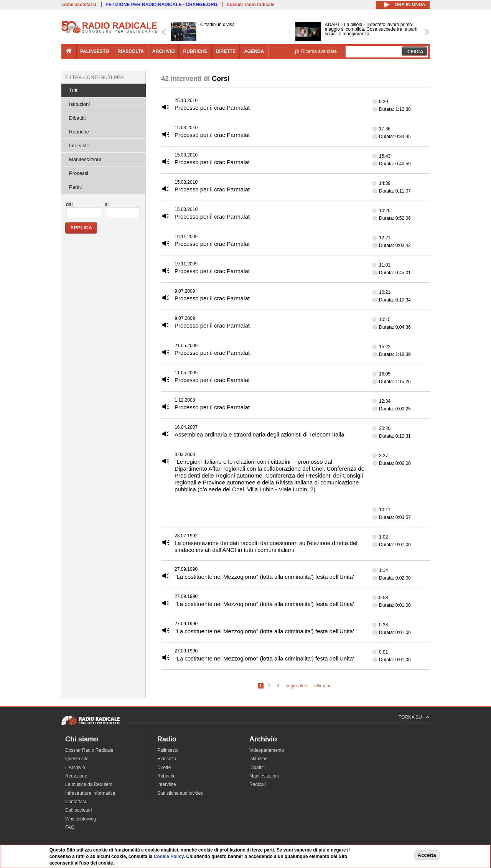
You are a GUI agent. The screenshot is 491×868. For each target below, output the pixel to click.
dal (69, 204)
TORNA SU (410, 717)
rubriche (195, 51)
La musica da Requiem (89, 784)
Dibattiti (77, 118)
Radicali (258, 784)
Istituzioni (79, 104)
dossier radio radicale (250, 5)
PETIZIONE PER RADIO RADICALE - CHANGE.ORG (161, 5)
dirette (226, 51)
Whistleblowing (81, 819)
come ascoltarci (79, 5)
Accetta (427, 855)
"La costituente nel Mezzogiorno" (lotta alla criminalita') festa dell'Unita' (264, 577)
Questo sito (77, 759)
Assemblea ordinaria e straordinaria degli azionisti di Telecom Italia (259, 434)
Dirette (164, 768)
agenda (254, 51)
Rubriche (79, 132)
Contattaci (76, 802)
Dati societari (78, 810)
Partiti (75, 187)
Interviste (79, 146)
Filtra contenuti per (95, 77)
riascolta (131, 51)
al (107, 204)
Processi (79, 173)
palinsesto (95, 51)
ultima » (322, 686)
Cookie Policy (169, 856)
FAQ (70, 827)
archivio (164, 51)
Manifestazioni (85, 159)
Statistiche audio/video (180, 793)
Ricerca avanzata (319, 51)
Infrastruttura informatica (90, 793)
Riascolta (167, 759)
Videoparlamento (267, 750)
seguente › (297, 686)
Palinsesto (168, 750)
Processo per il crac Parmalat (212, 108)
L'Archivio (75, 768)
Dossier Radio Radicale (89, 750)
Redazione (76, 776)
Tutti (74, 90)
